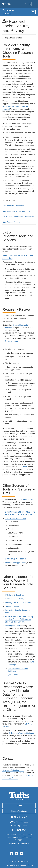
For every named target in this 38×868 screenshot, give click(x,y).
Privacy (30, 865)
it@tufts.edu (23, 826)
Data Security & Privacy (15, 599)
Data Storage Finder (10, 222)
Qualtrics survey (12, 341)
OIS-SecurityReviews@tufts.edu (21, 733)
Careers (19, 806)
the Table (24, 467)
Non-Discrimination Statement (16, 865)
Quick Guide (13, 675)
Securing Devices (12, 606)
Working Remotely (12, 626)
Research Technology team (13, 770)
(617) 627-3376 (22, 822)
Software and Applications (15, 563)
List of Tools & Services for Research (17, 217)
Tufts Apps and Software (12, 206)
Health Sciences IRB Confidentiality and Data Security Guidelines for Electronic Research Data (19, 619)
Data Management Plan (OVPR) (15, 211)
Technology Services (8, 12)
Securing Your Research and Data (19, 603)
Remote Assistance (19, 811)
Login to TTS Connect (19, 844)
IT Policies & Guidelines (15, 595)
